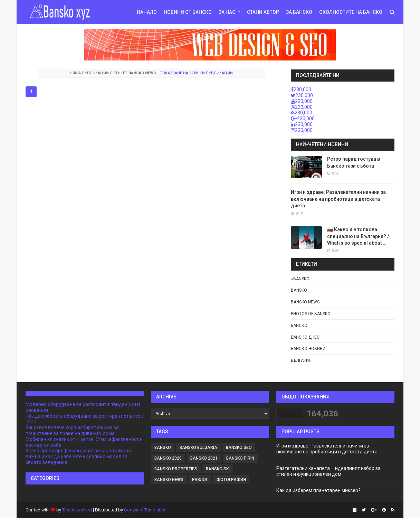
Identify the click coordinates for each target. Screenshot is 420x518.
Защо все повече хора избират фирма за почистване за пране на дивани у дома (72, 430)
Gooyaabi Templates (145, 510)
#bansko (300, 279)
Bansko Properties (176, 469)
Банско (299, 326)
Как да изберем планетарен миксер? (318, 490)
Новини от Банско (188, 12)
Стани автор (263, 12)
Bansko (299, 290)
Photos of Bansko (311, 314)
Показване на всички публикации (196, 73)
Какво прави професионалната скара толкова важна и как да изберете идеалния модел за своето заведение (78, 456)
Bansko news (305, 302)
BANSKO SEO (239, 448)
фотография (231, 480)
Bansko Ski (218, 469)
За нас (227, 12)
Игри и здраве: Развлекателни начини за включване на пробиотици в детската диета (338, 199)
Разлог (200, 480)
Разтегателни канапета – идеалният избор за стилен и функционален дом (328, 471)
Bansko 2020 (168, 458)
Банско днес (305, 337)
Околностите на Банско (351, 12)
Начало (147, 12)
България (301, 360)
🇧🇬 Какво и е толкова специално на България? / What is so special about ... (358, 236)
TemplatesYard (77, 510)
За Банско (299, 12)
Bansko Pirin (240, 458)
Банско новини (308, 349)
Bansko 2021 (204, 458)
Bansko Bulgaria (198, 448)
